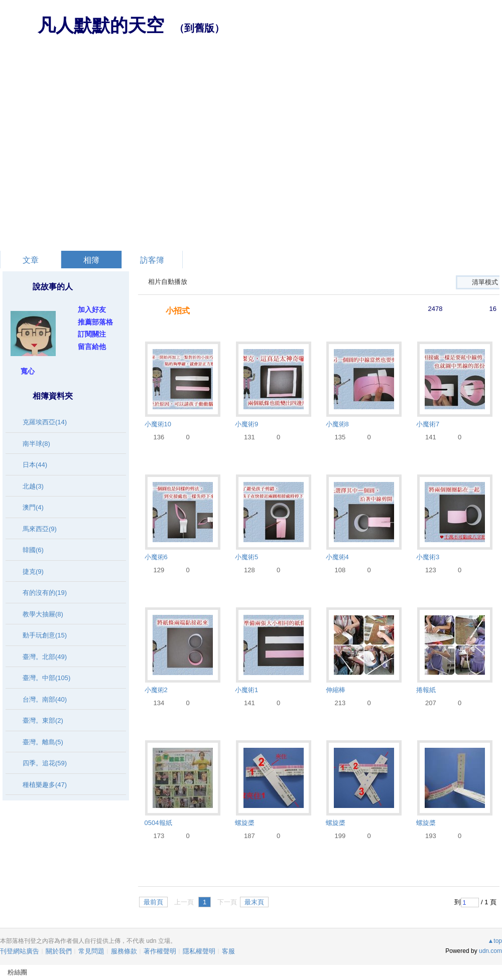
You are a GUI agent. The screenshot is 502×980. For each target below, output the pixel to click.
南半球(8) (36, 444)
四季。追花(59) (45, 763)
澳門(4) (33, 507)
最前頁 (153, 902)
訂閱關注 (92, 334)
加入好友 (92, 309)
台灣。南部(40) (45, 699)
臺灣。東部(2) (43, 720)
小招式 (178, 311)
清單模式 (485, 282)
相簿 (91, 260)
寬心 (28, 371)
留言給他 (92, 347)
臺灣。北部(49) (45, 657)
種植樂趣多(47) (45, 785)
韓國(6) (33, 550)
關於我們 (59, 951)
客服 (228, 951)
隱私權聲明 (199, 951)
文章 (31, 260)
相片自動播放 (168, 282)
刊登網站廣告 (20, 951)
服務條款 (124, 951)
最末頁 (254, 902)
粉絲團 (17, 972)
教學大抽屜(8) (43, 614)
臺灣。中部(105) (46, 678)
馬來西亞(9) (40, 529)
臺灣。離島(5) (43, 742)
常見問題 (91, 951)
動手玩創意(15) (45, 635)
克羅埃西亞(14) (45, 422)
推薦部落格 (95, 322)
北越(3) (33, 486)
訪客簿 (152, 260)
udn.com (490, 951)
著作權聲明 (160, 951)
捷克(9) (33, 571)
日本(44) (35, 465)
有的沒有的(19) (45, 593)
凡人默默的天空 (101, 25)
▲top (495, 941)
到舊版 (199, 28)
